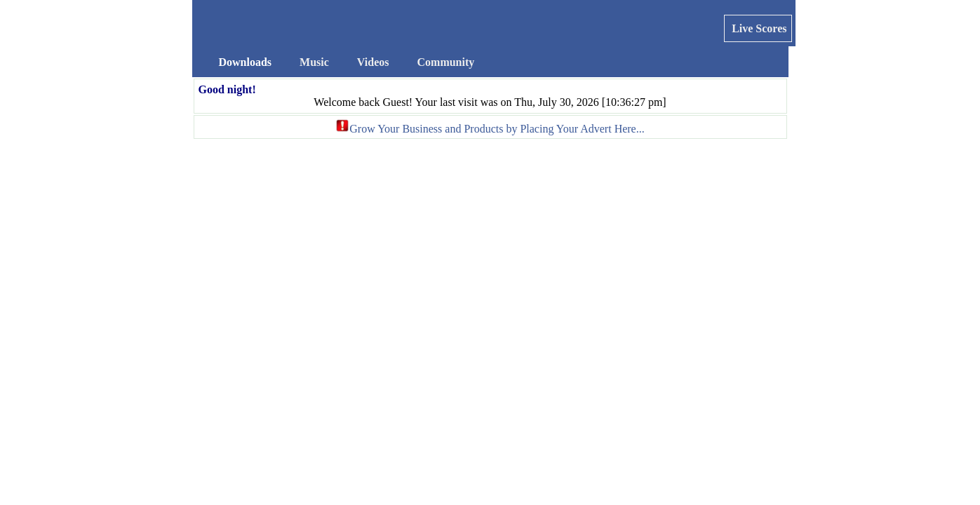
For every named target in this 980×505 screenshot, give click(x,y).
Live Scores (758, 28)
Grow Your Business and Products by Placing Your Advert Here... (497, 129)
